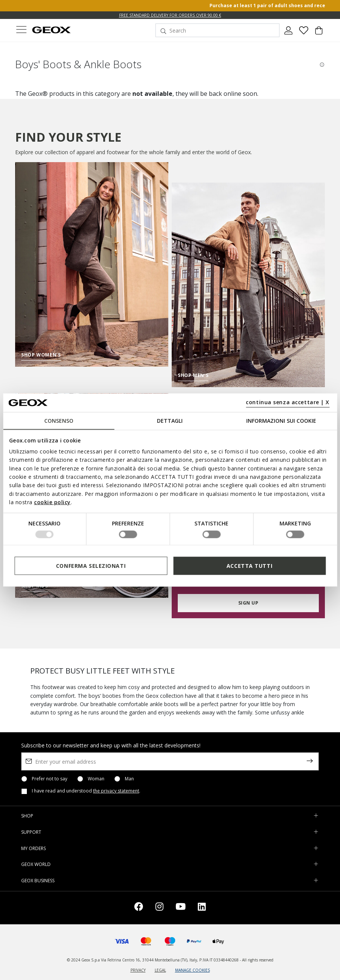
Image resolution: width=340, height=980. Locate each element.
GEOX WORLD (36, 864)
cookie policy (52, 502)
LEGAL (160, 970)
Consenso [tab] (59, 420)
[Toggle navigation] (21, 30)
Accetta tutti (249, 566)
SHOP (27, 816)
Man (129, 779)
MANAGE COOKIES (193, 970)
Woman (96, 779)
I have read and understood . (86, 791)
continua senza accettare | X (288, 402)
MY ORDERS (33, 848)
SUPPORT (31, 832)
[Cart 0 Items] (319, 33)
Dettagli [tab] (170, 420)
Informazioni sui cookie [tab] (281, 420)
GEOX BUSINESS (38, 881)
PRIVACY (138, 970)
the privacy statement (116, 791)
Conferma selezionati (91, 566)
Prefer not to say (50, 779)
